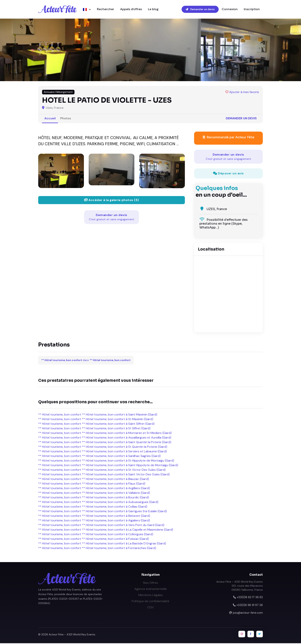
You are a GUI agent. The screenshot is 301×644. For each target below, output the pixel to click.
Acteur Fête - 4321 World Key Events (72, 635)
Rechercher (105, 9)
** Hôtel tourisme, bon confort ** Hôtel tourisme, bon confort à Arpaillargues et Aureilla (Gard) (105, 438)
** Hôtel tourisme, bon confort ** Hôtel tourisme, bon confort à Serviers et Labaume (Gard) (103, 452)
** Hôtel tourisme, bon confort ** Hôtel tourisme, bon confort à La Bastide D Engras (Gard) (102, 544)
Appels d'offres (131, 9)
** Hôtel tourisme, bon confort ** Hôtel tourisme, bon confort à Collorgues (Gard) (96, 535)
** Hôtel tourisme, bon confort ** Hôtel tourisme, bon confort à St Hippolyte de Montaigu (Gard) (106, 461)
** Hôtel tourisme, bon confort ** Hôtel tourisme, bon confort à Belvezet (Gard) (94, 516)
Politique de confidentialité (150, 602)
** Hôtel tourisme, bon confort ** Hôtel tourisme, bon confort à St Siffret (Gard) (94, 429)
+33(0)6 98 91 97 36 (250, 606)
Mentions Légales (151, 596)
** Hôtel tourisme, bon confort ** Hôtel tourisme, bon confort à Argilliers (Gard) (94, 489)
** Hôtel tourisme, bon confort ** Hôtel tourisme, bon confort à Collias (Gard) (93, 507)
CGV (150, 608)
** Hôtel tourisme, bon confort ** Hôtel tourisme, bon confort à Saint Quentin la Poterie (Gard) (105, 443)
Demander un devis (200, 9)
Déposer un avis (228, 174)
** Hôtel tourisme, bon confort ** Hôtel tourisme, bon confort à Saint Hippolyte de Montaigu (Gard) (108, 466)
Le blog (153, 9)
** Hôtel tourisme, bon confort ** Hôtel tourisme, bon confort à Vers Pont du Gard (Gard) (101, 526)
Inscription (252, 9)
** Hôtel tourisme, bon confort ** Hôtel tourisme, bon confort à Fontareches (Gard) (97, 549)
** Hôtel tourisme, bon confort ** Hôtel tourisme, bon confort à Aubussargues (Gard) (98, 503)
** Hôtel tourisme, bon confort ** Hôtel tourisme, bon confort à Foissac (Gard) (93, 539)
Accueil (50, 119)
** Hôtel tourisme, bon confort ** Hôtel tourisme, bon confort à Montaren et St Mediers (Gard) (105, 433)
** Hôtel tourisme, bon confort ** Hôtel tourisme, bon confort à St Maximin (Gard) (96, 420)
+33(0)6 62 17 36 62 (250, 598)
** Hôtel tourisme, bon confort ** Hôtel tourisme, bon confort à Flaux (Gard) (92, 484)
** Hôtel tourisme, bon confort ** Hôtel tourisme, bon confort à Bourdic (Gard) (94, 498)
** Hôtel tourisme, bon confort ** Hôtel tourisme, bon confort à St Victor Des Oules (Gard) (102, 470)
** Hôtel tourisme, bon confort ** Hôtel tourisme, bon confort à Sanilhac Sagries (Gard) (99, 456)
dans (86, 361)
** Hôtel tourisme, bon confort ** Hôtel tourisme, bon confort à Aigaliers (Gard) (94, 521)
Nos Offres (151, 583)
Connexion (230, 9)
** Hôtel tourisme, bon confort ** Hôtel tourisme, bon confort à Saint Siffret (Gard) (96, 424)
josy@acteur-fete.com (248, 613)
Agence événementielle (151, 589)
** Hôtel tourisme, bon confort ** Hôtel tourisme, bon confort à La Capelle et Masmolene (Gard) (106, 530)
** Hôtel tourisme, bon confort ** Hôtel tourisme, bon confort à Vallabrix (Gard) (94, 493)
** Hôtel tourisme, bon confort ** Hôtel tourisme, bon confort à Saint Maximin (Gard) (98, 415)
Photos (66, 119)
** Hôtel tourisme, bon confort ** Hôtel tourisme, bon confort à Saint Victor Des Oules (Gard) (104, 475)
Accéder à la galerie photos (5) (112, 201)
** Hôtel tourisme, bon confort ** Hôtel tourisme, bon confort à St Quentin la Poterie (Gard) (103, 447)
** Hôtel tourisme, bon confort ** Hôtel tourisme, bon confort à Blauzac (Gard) (94, 479)
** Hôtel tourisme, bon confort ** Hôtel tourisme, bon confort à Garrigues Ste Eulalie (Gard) (103, 512)
